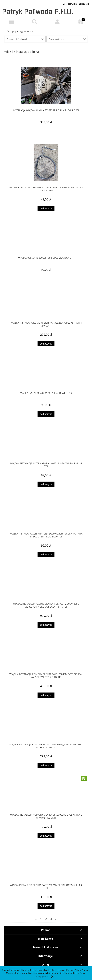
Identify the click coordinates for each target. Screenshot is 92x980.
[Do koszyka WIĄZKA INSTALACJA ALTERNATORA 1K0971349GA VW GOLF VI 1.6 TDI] (46, 484)
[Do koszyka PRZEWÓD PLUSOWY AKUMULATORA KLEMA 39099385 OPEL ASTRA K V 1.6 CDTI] (46, 209)
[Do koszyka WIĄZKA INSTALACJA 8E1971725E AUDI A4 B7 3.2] (46, 414)
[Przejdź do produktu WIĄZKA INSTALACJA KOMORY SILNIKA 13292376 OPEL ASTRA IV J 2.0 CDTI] (46, 304)
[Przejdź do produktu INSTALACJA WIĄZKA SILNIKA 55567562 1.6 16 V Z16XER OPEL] (46, 85)
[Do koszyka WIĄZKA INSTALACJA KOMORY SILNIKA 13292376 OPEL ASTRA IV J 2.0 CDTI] (46, 344)
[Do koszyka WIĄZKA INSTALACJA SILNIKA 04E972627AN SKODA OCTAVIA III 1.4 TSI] (46, 906)
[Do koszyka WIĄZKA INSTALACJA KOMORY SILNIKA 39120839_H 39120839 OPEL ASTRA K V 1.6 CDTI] (46, 766)
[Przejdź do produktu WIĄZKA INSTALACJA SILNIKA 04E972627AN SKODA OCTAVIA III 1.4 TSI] (46, 866)
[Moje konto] (58, 22)
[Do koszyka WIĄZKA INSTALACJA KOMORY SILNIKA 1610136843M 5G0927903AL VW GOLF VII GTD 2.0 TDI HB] (46, 695)
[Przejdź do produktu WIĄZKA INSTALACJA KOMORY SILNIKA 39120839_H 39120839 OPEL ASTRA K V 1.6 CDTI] (46, 726)
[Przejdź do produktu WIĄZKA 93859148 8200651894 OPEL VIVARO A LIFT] (46, 239)
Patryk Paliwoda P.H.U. (38, 12)
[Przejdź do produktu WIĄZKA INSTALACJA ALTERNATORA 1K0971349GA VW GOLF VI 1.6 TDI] (46, 445)
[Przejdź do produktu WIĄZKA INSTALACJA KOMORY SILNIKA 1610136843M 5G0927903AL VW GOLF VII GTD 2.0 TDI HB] (46, 655)
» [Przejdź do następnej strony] (56, 919)
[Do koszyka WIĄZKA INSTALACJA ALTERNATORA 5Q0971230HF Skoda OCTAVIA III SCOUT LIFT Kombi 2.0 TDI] (46, 555)
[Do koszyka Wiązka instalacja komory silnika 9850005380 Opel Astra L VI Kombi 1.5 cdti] (46, 836)
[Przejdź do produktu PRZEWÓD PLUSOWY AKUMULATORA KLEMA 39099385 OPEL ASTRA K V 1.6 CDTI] (46, 163)
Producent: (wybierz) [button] (17, 39)
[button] (12, 22)
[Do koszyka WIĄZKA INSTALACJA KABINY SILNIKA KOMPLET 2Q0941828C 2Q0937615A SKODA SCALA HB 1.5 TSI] (46, 625)
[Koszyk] (80, 22)
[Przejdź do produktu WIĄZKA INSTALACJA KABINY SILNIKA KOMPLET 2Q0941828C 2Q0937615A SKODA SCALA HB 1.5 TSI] (46, 585)
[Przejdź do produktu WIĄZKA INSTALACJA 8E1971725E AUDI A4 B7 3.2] (46, 374)
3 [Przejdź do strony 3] (51, 919)
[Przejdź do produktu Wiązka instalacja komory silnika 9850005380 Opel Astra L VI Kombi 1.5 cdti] (46, 796)
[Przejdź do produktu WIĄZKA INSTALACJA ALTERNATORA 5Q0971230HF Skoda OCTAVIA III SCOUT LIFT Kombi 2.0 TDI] (46, 515)
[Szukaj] (35, 22)
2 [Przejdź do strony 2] (46, 919)
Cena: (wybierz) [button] (56, 39)
